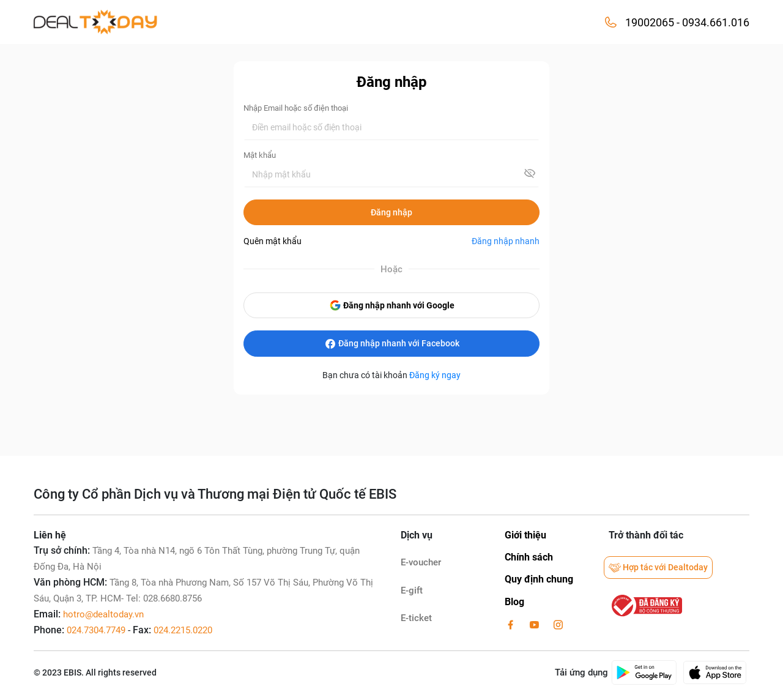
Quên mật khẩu (273, 241)
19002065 (650, 22)
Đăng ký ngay (435, 375)
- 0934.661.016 (712, 22)
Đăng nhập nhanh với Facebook (392, 344)
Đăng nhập (391, 212)
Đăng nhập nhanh (506, 241)
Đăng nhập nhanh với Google (392, 305)
